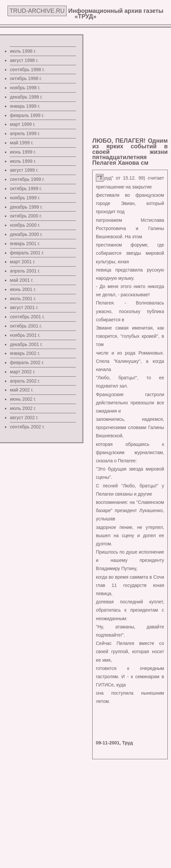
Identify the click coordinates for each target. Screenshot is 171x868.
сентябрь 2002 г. (27, 427)
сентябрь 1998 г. (27, 70)
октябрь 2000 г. (26, 216)
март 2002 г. (23, 372)
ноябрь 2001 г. (25, 335)
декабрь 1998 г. (26, 97)
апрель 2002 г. (25, 381)
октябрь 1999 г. (26, 188)
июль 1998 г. (23, 51)
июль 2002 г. (23, 408)
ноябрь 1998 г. (25, 88)
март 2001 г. (23, 262)
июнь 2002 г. (23, 399)
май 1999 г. (22, 143)
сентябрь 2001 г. (27, 317)
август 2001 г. (24, 307)
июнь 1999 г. (23, 152)
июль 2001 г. (23, 299)
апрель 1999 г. (25, 133)
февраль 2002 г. (27, 362)
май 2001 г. (22, 280)
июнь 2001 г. (23, 289)
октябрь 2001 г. (26, 326)
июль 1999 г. (23, 161)
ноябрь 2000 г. (25, 225)
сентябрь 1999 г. (27, 179)
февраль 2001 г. (27, 253)
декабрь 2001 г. (26, 344)
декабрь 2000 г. (26, 234)
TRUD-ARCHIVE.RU (37, 11)
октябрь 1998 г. (26, 78)
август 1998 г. (24, 60)
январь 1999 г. (25, 106)
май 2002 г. (22, 390)
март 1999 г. (23, 124)
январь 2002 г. (25, 353)
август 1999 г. (24, 170)
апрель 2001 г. (25, 271)
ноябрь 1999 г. (25, 198)
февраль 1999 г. (27, 115)
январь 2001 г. (25, 244)
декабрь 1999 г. (26, 207)
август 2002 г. (24, 418)
